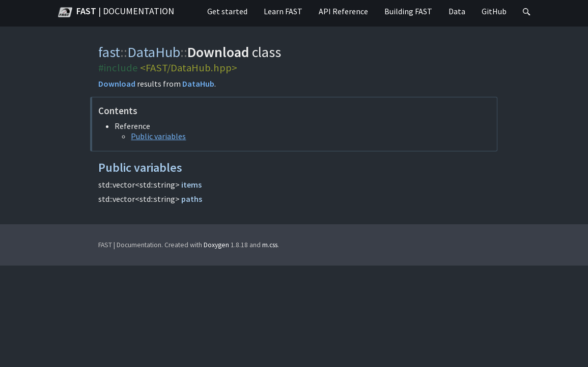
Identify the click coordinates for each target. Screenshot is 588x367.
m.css (270, 245)
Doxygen (216, 245)
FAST (116, 12)
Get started (227, 11)
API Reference (343, 11)
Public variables (158, 136)
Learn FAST (283, 11)
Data (457, 11)
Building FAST (408, 11)
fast (109, 52)
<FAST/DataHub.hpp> (189, 68)
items (191, 185)
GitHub (494, 11)
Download (117, 84)
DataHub (154, 52)
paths (192, 199)
